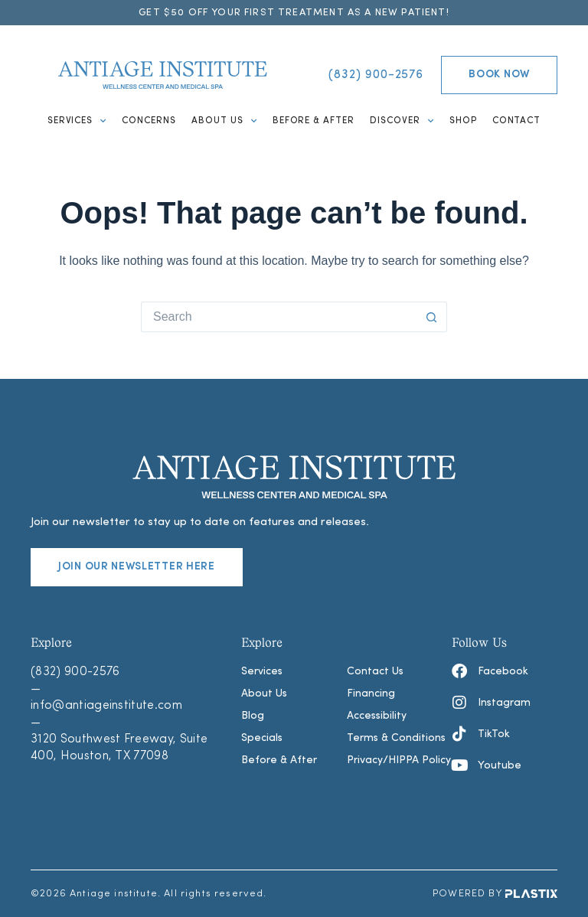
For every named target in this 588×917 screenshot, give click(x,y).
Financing (371, 694)
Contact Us (375, 672)
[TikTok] (459, 734)
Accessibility (377, 716)
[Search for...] (279, 317)
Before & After (314, 121)
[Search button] (432, 317)
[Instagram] (459, 703)
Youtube (500, 766)
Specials (262, 738)
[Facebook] (459, 671)
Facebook (503, 672)
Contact (517, 121)
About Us (224, 121)
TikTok (494, 734)
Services (77, 121)
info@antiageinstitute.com (106, 706)
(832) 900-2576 (75, 672)
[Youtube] (459, 765)
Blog (253, 716)
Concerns (149, 121)
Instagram (504, 703)
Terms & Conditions (396, 738)
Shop (463, 121)
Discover (402, 121)
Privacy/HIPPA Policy (399, 760)
